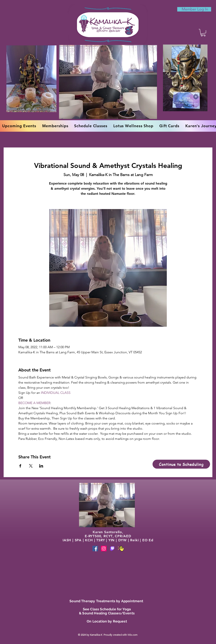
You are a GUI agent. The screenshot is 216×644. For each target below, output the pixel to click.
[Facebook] (95, 549)
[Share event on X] (31, 466)
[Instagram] (104, 549)
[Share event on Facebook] (20, 466)
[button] (203, 33)
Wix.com (133, 635)
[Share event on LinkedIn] (41, 466)
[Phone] (112, 549)
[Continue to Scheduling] (181, 464)
